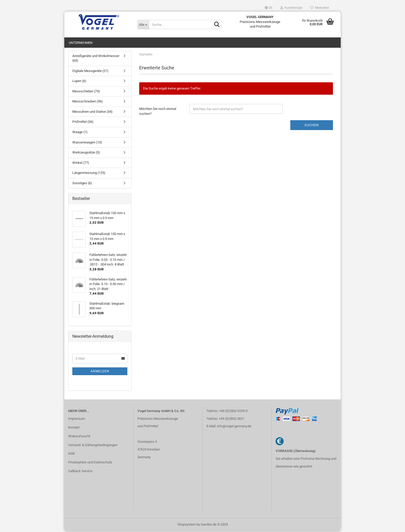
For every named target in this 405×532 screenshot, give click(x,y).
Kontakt (74, 428)
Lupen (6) (79, 82)
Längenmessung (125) (89, 174)
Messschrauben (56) (88, 102)
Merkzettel (320, 8)
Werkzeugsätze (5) (86, 153)
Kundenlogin (291, 8)
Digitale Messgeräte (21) (90, 72)
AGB (71, 454)
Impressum (77, 419)
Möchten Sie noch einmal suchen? (158, 112)
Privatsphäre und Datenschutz (90, 463)
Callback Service (80, 472)
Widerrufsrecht (79, 437)
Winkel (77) (81, 163)
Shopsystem (187, 525)
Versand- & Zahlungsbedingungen (93, 446)
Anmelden (100, 372)
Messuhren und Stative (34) (92, 112)
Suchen (312, 126)
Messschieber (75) (86, 92)
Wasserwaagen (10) (87, 143)
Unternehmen (81, 43)
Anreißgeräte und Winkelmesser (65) (96, 59)
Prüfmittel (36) (83, 123)
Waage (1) (80, 133)
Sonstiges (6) (82, 184)
